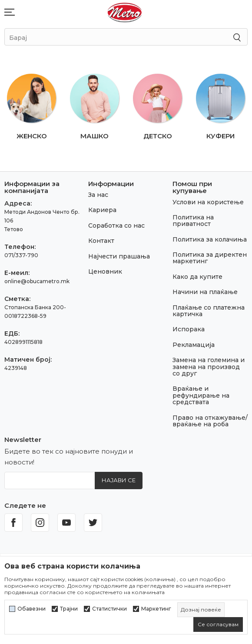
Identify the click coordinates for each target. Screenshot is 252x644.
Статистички (109, 609)
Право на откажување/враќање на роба (210, 421)
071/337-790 (21, 255)
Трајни (69, 609)
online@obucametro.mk (37, 281)
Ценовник (105, 271)
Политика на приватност (193, 221)
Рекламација (194, 345)
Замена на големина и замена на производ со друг (209, 367)
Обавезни (31, 609)
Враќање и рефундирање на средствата (201, 395)
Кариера (102, 210)
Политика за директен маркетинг (210, 258)
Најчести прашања (119, 256)
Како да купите (197, 277)
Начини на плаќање (205, 292)
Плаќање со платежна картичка (209, 311)
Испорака (189, 329)
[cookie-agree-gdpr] (218, 624)
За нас (98, 195)
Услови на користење (208, 202)
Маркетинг (156, 609)
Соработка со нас (116, 226)
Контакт (101, 241)
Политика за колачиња (210, 239)
